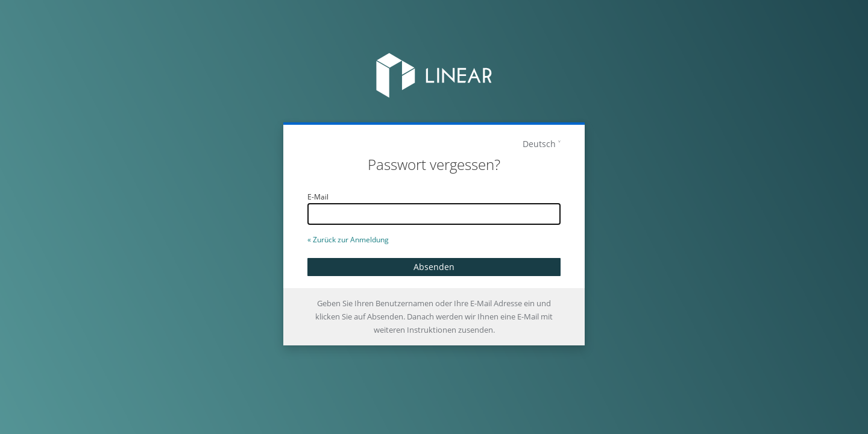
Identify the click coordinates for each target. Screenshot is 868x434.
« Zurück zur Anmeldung (348, 240)
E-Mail (318, 197)
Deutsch (539, 144)
